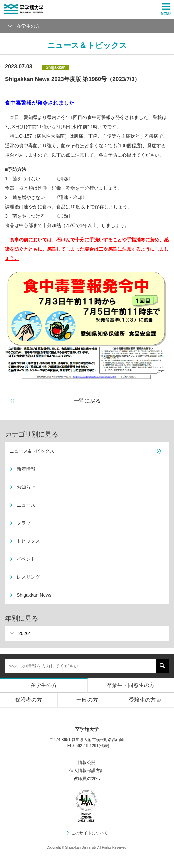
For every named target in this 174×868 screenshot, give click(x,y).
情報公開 (87, 762)
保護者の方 (29, 700)
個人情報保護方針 (87, 770)
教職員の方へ (87, 778)
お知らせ (22, 487)
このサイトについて (87, 833)
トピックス (25, 541)
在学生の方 (44, 685)
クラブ (20, 523)
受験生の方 (146, 700)
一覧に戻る (55, 401)
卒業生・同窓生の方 (131, 685)
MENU (166, 10)
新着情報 (22, 469)
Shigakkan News (30, 595)
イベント (22, 559)
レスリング (25, 577)
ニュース (22, 505)
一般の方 (87, 700)
